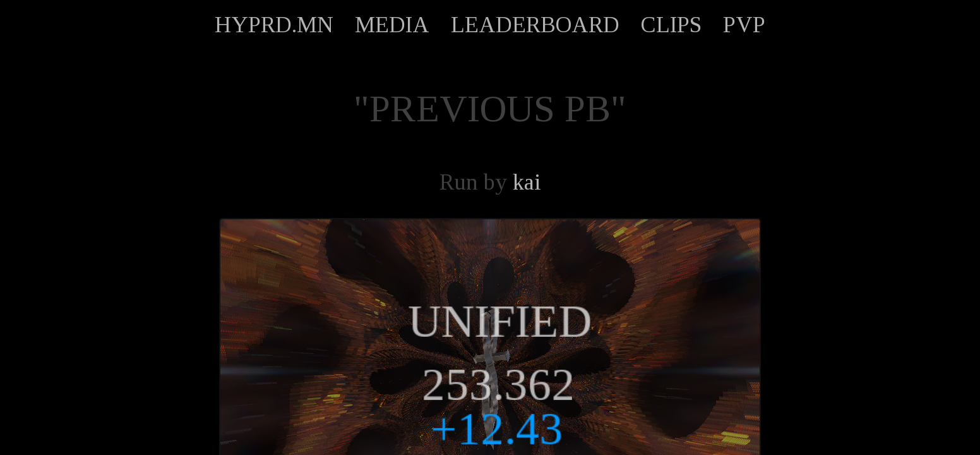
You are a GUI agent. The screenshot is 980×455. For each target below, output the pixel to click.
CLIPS (671, 25)
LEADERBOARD (535, 25)
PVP (744, 25)
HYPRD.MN (274, 25)
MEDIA (392, 25)
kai (527, 182)
